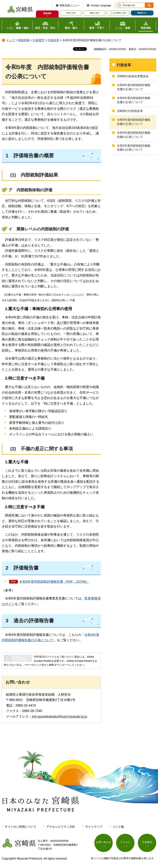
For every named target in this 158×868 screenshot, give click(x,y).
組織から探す (95, 13)
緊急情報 (47, 13)
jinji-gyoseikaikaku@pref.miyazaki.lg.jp (59, 716)
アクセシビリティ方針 (61, 827)
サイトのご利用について (20, 827)
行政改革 (53, 40)
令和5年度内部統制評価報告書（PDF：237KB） (54, 582)
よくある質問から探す (118, 13)
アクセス (125, 842)
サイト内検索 (119, 5)
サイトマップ (94, 827)
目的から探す (71, 13)
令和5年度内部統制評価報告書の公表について (134, 122)
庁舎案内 (147, 842)
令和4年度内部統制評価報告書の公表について (134, 100)
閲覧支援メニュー (70, 5)
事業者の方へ (142, 13)
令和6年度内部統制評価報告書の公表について (134, 87)
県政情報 (24, 40)
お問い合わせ (104, 842)
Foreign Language (101, 5)
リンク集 (118, 827)
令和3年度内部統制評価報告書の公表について (134, 135)
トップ (10, 40)
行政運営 (38, 40)
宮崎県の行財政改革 (130, 111)
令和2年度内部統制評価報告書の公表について (134, 148)
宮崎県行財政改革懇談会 (133, 76)
